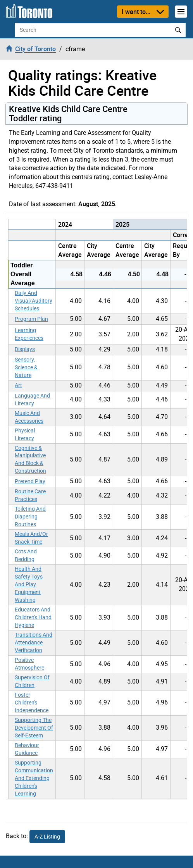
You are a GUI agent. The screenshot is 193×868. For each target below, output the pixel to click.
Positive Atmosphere (29, 664)
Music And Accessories (29, 417)
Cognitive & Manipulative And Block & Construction (30, 460)
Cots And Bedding (26, 555)
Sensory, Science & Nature (26, 367)
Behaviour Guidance (27, 749)
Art (18, 385)
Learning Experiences (29, 334)
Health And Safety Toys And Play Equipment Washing (29, 584)
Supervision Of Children (32, 681)
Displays (25, 349)
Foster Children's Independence (32, 703)
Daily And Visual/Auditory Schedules (34, 301)
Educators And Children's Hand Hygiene (33, 617)
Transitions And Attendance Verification (34, 642)
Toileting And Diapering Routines (30, 517)
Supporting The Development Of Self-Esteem (34, 728)
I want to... (136, 12)
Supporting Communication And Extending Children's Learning (34, 778)
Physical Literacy (25, 434)
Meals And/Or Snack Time (31, 538)
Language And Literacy (32, 400)
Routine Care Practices (30, 495)
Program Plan (31, 319)
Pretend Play (30, 481)
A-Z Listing (47, 837)
